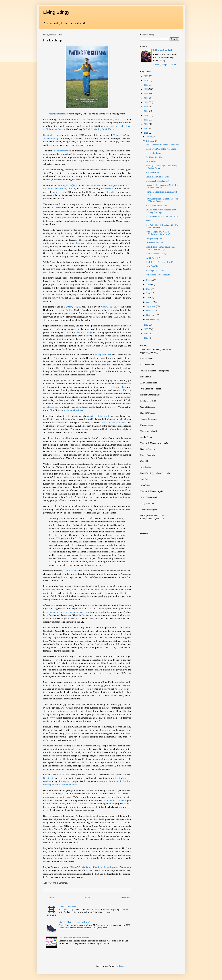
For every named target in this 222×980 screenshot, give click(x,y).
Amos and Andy (84, 332)
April (149, 285)
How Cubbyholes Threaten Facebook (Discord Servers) (162, 200)
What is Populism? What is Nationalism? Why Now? (158, 233)
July (148, 298)
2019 (146, 124)
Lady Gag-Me (152, 266)
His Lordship (151, 162)
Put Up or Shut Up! (154, 157)
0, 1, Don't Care (152, 172)
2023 (146, 329)
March (149, 280)
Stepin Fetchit (89, 313)
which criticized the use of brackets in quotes (97, 119)
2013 (146, 98)
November (151, 315)
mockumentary (51, 138)
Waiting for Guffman (104, 129)
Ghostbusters (49, 778)
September (151, 306)
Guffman (68, 307)
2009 (146, 80)
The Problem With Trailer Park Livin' (162, 217)
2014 (146, 102)
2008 (146, 76)
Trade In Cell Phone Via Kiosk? (159, 262)
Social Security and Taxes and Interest (162, 145)
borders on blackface (74, 410)
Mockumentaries (57, 114)
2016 (146, 111)
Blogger (123, 966)
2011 (146, 89)
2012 (146, 94)
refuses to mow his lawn (114, 423)
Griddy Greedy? (153, 258)
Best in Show (92, 185)
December (151, 319)
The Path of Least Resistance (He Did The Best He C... (162, 226)
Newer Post (49, 898)
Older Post (126, 898)
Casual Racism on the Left (157, 177)
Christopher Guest (52, 135)
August (150, 302)
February (150, 141)
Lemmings (68, 233)
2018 (146, 120)
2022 (146, 325)
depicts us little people (98, 416)
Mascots (109, 188)
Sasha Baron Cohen (116, 387)
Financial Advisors (154, 153)
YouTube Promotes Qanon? (158, 206)
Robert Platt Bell (164, 50)
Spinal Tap (119, 135)
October (150, 311)
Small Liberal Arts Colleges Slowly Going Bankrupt (161, 211)
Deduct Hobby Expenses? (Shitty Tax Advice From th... (162, 186)
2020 (146, 129)
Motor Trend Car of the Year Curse (161, 149)
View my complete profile (165, 65)
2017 (146, 115)
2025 (146, 338)
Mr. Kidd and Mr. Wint (114, 800)
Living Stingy (56, 12)
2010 (146, 85)
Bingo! (149, 221)
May (148, 289)
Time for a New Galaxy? (156, 254)
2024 (146, 334)
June (148, 293)
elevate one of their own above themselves (66, 612)
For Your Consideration (55, 188)
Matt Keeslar (70, 571)
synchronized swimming (84, 243)
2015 (146, 107)
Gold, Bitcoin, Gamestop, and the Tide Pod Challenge (160, 248)
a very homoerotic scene (60, 797)
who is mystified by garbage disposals (100, 867)
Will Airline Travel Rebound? (158, 275)
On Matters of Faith (154, 243)
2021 (146, 133)
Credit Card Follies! (67, 907)
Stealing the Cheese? (155, 271)
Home (88, 898)
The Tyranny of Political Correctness (74, 938)
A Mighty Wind (116, 185)
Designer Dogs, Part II (155, 239)
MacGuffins (67, 310)
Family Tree (58, 192)
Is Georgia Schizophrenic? (157, 181)
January (150, 137)
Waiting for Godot (110, 307)
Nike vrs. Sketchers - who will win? (74, 922)
